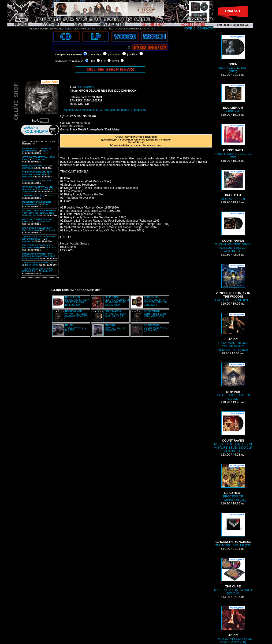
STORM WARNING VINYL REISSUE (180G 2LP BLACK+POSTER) (233, 232)
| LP (103, 61)
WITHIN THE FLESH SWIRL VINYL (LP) (115, 314)
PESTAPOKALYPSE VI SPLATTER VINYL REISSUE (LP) (77, 301)
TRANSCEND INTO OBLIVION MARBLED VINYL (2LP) (155, 301)
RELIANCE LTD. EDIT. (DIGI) (233, 54)
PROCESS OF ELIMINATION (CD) (233, 483)
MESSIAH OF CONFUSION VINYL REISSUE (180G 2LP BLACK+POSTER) (233, 432)
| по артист (95, 54)
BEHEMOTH (86, 87)
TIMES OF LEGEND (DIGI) (233, 283)
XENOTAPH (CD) (233, 185)
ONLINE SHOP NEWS (110, 69)
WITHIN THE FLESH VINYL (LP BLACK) (155, 314)
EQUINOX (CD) (233, 98)
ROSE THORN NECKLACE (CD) (233, 141)
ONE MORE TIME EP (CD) (233, 530)
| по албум (114, 54)
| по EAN (132, 54)
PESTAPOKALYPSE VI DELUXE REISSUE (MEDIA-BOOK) (117, 301)
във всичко (74, 54)
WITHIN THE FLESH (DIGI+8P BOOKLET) (76, 314)
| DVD (115, 61)
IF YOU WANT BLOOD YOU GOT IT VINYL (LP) (233, 625)
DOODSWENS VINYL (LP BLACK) (155, 328)
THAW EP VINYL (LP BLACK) (76, 328)
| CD (92, 61)
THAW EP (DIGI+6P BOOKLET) (115, 328)
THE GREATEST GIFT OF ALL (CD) (233, 381)
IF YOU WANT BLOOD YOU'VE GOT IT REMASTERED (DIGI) (233, 332)
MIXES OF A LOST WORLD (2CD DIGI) (233, 577)
